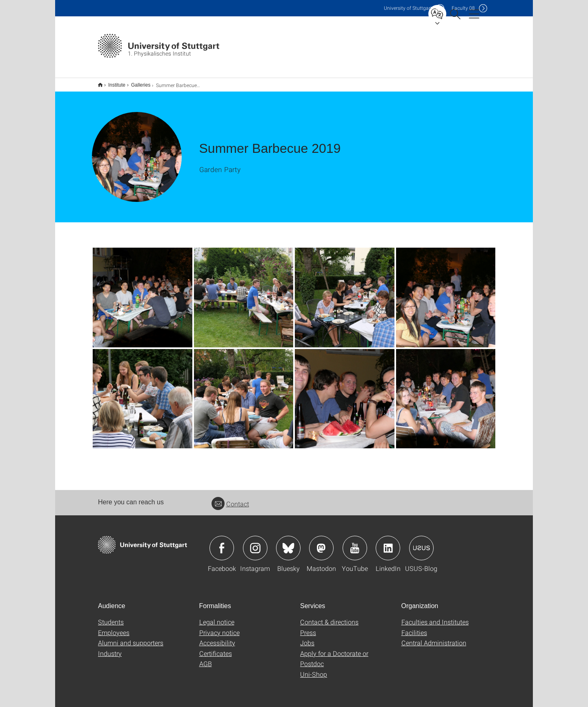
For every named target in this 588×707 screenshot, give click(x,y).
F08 (463, 8)
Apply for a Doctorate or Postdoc (334, 653)
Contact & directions (329, 616)
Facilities (414, 627)
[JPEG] (143, 292)
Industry (110, 648)
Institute (112, 82)
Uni (408, 8)
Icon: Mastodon (321, 543)
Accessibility (217, 637)
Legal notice (217, 616)
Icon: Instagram (255, 543)
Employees (114, 627)
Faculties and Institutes (435, 616)
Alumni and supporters (131, 637)
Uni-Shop (314, 669)
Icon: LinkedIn (388, 543)
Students (111, 616)
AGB (206, 658)
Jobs (307, 637)
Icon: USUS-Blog (421, 543)
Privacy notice (219, 627)
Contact (230, 498)
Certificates (216, 648)
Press (308, 627)
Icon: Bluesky (288, 543)
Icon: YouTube (355, 543)
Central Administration (434, 637)
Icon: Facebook (222, 543)
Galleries (136, 82)
